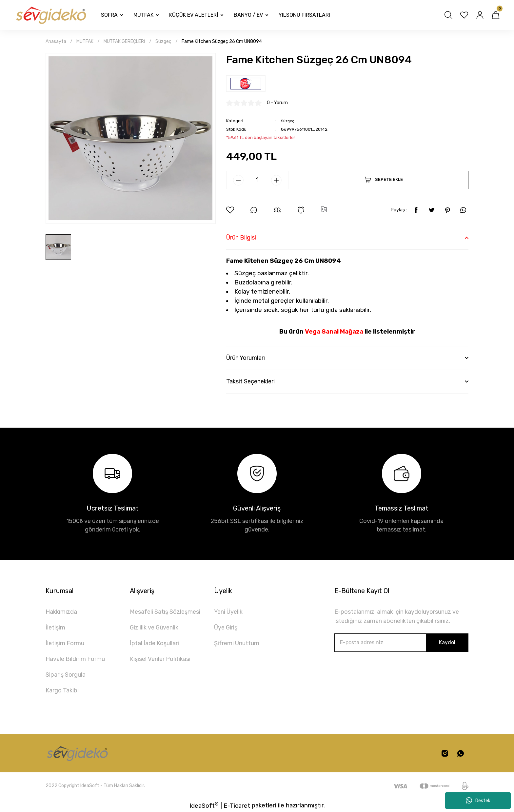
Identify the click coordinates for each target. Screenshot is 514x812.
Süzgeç (288, 121)
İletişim (55, 628)
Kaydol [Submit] (447, 642)
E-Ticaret (237, 806)
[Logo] (50, 15)
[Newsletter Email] (401, 643)
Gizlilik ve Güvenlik (154, 628)
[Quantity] (257, 180)
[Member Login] (480, 15)
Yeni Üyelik (228, 612)
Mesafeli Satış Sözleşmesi (165, 612)
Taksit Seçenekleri (250, 381)
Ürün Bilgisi (241, 238)
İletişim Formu (65, 643)
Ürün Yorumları (246, 358)
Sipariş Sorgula (66, 675)
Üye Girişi (226, 628)
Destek (478, 801)
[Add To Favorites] (230, 210)
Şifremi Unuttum (237, 643)
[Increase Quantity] (276, 180)
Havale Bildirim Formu (75, 659)
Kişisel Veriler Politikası (160, 659)
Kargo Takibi (62, 690)
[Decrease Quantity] (238, 180)
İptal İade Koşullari (154, 643)
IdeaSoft (204, 805)
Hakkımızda (61, 612)
